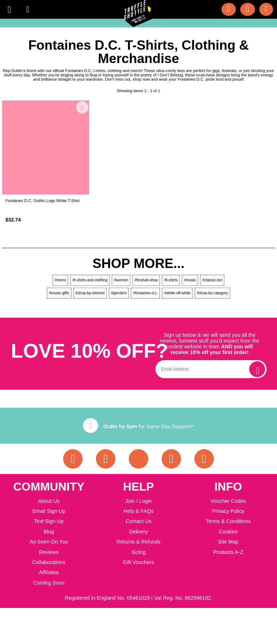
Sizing (138, 552)
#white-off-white (177, 293)
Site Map (228, 542)
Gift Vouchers (138, 562)
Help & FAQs (138, 511)
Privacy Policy (228, 511)
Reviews (49, 552)
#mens (60, 280)
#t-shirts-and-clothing (90, 280)
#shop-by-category (212, 293)
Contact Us (138, 521)
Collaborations (49, 562)
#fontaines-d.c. (145, 293)
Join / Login (138, 501)
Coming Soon (49, 583)
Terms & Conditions (228, 521)
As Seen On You (49, 542)
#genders (119, 293)
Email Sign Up (49, 511)
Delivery (138, 532)
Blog (49, 532)
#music (190, 280)
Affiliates (49, 572)
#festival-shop (146, 280)
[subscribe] (257, 369)
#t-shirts (171, 280)
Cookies (228, 532)
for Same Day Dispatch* (138, 426)
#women (121, 280)
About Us (49, 501)
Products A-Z (228, 552)
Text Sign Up (49, 521)
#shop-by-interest (90, 293)
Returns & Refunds (138, 542)
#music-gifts (59, 293)
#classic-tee (212, 280)
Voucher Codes (228, 501)
